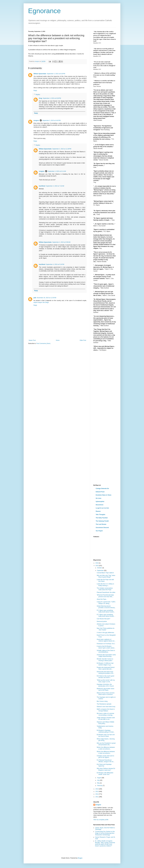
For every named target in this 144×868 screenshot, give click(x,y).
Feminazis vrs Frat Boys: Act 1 (106, 644)
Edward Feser (100, 492)
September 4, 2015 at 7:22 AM (55, 186)
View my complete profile (101, 820)
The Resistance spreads (104, 704)
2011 (97, 797)
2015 (97, 566)
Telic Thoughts (100, 515)
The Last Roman (101, 524)
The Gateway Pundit (102, 521)
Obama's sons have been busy (106, 707)
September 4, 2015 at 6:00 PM (52, 98)
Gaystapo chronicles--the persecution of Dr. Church (105, 685)
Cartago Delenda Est (102, 489)
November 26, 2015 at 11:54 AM (47, 298)
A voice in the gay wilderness (105, 633)
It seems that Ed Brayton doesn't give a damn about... (106, 647)
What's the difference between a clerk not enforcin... (106, 748)
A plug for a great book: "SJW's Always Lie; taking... (106, 603)
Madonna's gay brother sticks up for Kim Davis (106, 689)
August (99, 778)
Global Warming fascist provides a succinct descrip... (106, 607)
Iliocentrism (100, 505)
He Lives (98, 498)
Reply (35, 91)
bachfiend (42, 186)
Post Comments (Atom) (43, 343)
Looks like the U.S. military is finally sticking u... (105, 585)
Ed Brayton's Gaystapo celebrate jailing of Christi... (106, 731)
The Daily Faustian (102, 518)
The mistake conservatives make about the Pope (105, 589)
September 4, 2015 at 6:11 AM (57, 171)
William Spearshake (40, 74)
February (100, 786)
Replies (38, 95)
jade (35, 298)
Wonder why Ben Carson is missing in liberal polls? (105, 660)
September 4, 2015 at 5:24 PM (55, 264)
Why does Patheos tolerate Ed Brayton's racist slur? (106, 769)
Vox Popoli (99, 531)
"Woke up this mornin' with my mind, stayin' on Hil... (106, 681)
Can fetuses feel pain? (103, 619)
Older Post (83, 340)
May (99, 783)
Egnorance (44, 11)
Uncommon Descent (102, 528)
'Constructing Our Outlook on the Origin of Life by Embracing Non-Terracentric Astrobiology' (105, 833)
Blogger (80, 858)
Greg (40, 98)
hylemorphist (100, 502)
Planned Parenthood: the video (106, 592)
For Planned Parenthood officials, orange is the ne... (106, 761)
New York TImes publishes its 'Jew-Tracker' (106, 629)
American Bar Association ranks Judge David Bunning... (106, 656)
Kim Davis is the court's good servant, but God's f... (105, 677)
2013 (97, 791)
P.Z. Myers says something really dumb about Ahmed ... (106, 615)
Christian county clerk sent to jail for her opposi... (105, 757)
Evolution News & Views (103, 495)
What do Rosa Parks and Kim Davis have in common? (106, 694)
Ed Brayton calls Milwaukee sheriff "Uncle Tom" (105, 774)
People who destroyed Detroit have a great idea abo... (106, 668)
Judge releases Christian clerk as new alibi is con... (106, 718)
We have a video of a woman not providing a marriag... (105, 714)
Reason (98, 511)
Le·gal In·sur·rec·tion (102, 508)
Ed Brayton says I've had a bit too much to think (106, 735)
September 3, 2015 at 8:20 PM (56, 74)
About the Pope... (102, 599)
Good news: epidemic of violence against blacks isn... (106, 640)
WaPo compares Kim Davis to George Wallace (106, 710)
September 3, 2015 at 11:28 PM (62, 149)
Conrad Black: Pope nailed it (105, 573)
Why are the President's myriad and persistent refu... (106, 744)
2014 (97, 789)
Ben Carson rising (102, 701)
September (101, 571)
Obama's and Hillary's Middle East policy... (105, 723)
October (100, 568)
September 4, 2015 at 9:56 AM (61, 242)
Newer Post (32, 340)
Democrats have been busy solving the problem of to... (106, 672)
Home (58, 340)
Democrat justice (102, 621)
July (98, 780)
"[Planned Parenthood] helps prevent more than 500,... (105, 596)
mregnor (36, 120)
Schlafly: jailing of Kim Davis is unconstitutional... (106, 651)
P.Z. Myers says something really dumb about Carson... (106, 611)
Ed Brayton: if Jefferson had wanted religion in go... (105, 664)
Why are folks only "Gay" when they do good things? (106, 576)
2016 (97, 563)
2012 (97, 794)
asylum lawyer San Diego (41, 302)
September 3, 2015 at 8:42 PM (52, 120)
